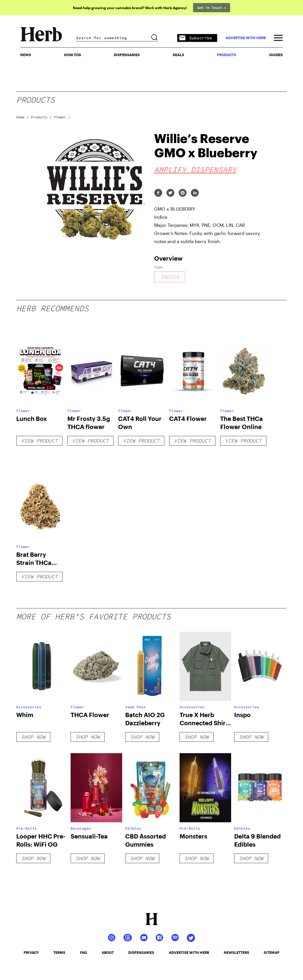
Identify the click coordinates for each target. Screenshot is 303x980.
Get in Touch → (212, 8)
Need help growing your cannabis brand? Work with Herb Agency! (130, 8)
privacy (31, 952)
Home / (22, 117)
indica (170, 277)
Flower (23, 411)
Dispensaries (127, 55)
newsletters (236, 952)
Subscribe (196, 38)
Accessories (29, 707)
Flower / (62, 117)
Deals (178, 55)
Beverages (81, 828)
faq (83, 952)
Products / (41, 117)
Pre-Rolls (27, 828)
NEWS (26, 55)
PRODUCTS (227, 55)
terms (59, 952)
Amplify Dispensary (195, 169)
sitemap (272, 952)
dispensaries (141, 952)
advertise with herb (246, 38)
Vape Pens (135, 707)
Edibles (133, 828)
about (108, 952)
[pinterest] (183, 193)
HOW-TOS (73, 55)
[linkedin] (195, 193)
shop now (33, 737)
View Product (39, 441)
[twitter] (170, 193)
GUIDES (276, 55)
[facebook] (158, 193)
